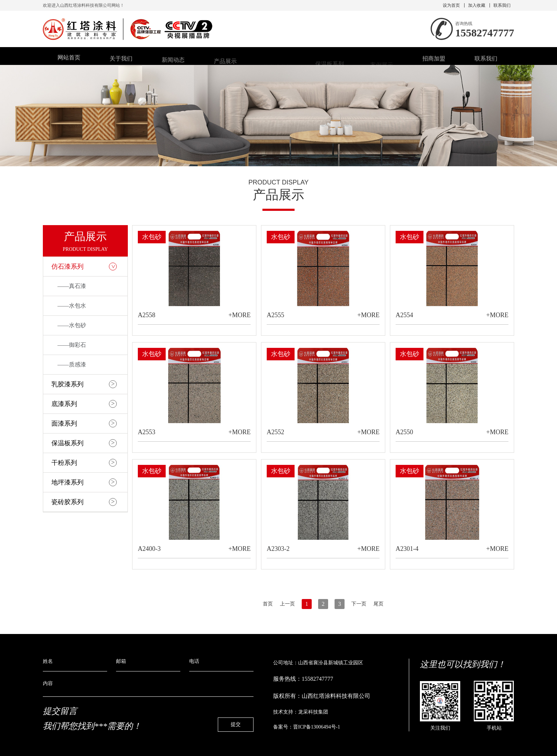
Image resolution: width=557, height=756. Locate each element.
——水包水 (72, 306)
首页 (268, 604)
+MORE (240, 315)
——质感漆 (72, 364)
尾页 (378, 604)
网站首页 (69, 59)
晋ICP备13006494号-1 (317, 727)
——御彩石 (72, 345)
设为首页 (451, 5)
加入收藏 (477, 5)
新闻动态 (173, 62)
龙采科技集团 (313, 712)
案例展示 (382, 66)
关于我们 (121, 61)
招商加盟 (434, 61)
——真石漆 (72, 286)
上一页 (287, 604)
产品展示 (225, 63)
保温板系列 (330, 65)
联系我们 (502, 5)
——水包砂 (72, 325)
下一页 (359, 604)
